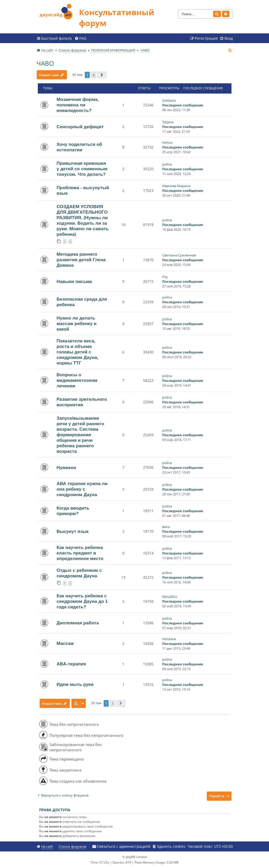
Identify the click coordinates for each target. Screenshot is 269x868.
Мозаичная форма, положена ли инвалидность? (78, 105)
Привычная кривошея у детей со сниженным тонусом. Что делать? (82, 169)
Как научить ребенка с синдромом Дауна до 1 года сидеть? (82, 601)
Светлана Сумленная (179, 255)
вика (166, 527)
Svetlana (169, 100)
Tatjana (168, 122)
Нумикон (67, 468)
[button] (102, 75)
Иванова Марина (176, 186)
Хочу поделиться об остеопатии (79, 147)
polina (167, 164)
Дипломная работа (78, 623)
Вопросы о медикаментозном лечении (77, 380)
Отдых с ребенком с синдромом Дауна (79, 573)
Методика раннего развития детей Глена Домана (81, 260)
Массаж (65, 643)
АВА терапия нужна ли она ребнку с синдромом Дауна (82, 489)
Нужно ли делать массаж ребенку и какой (77, 323)
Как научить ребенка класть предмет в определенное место (80, 553)
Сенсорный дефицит (80, 127)
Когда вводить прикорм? (73, 511)
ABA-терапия (71, 664)
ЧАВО (45, 63)
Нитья (167, 142)
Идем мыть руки (75, 684)
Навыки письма (74, 281)
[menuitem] (80, 38)
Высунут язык (73, 531)
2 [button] (94, 75)
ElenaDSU (170, 597)
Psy (165, 277)
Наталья (169, 639)
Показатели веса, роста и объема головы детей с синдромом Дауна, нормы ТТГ (78, 352)
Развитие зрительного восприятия (82, 402)
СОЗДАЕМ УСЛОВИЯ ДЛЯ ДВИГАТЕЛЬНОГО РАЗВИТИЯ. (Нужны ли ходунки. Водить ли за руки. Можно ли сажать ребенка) (83, 220)
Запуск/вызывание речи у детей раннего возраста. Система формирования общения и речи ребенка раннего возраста (80, 435)
